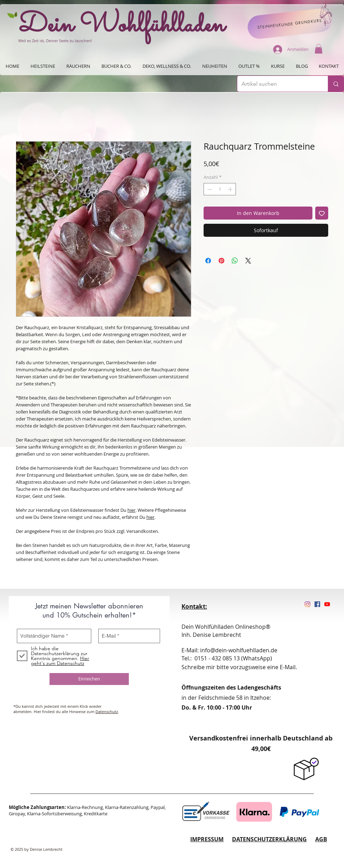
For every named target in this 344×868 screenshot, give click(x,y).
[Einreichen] (89, 679)
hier (131, 510)
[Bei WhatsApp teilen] (235, 261)
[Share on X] (248, 261)
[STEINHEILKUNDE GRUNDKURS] (290, 24)
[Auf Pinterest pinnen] (221, 261)
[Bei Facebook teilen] (208, 261)
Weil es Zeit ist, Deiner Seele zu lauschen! (55, 41)
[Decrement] (209, 189)
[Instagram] (307, 604)
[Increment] (231, 189)
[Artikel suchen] (277, 84)
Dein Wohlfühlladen (122, 26)
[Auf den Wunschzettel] (322, 213)
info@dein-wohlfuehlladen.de (239, 650)
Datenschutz (107, 712)
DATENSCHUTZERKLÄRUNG (269, 839)
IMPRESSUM (207, 839)
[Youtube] (327, 604)
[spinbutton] (220, 189)
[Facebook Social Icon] (317, 604)
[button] (319, 49)
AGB (321, 839)
